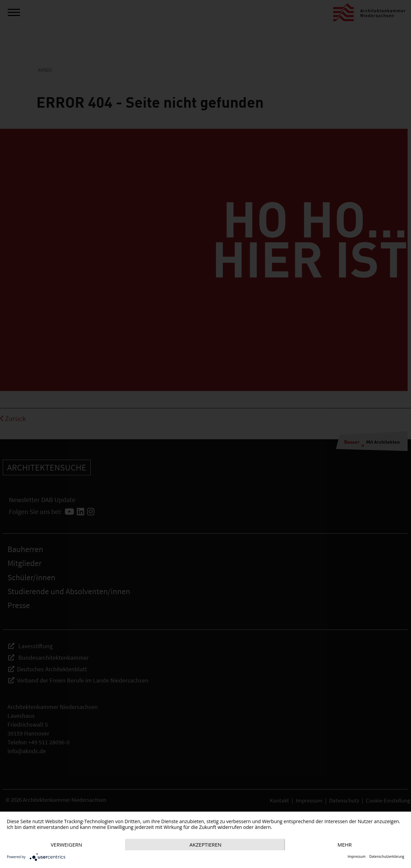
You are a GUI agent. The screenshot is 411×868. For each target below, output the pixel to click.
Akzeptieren (205, 845)
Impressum (356, 857)
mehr (344, 845)
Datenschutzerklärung (387, 857)
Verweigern (66, 845)
